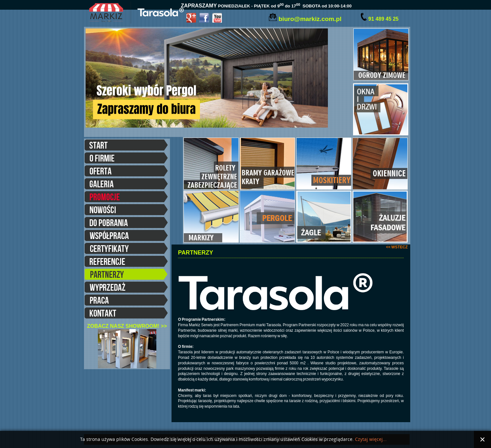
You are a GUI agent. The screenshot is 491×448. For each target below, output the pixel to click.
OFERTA (126, 172)
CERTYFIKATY (126, 249)
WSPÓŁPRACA (126, 236)
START (126, 146)
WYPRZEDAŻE (126, 288)
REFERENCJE (126, 262)
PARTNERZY (126, 275)
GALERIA (126, 185)
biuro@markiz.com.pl (310, 19)
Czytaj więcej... (371, 439)
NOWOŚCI (126, 211)
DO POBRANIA (126, 224)
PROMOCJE (126, 198)
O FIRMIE (126, 159)
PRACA (126, 301)
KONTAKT (126, 314)
